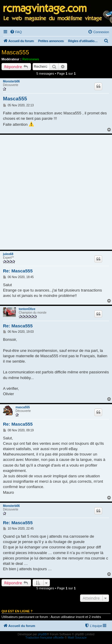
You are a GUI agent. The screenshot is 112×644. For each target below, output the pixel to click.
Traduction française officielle (45, 638)
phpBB (42, 634)
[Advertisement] (56, 192)
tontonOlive (27, 309)
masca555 (23, 407)
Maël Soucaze (77, 638)
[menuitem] (16, 32)
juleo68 (8, 254)
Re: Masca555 (18, 271)
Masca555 (15, 52)
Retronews (31, 59)
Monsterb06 (11, 81)
